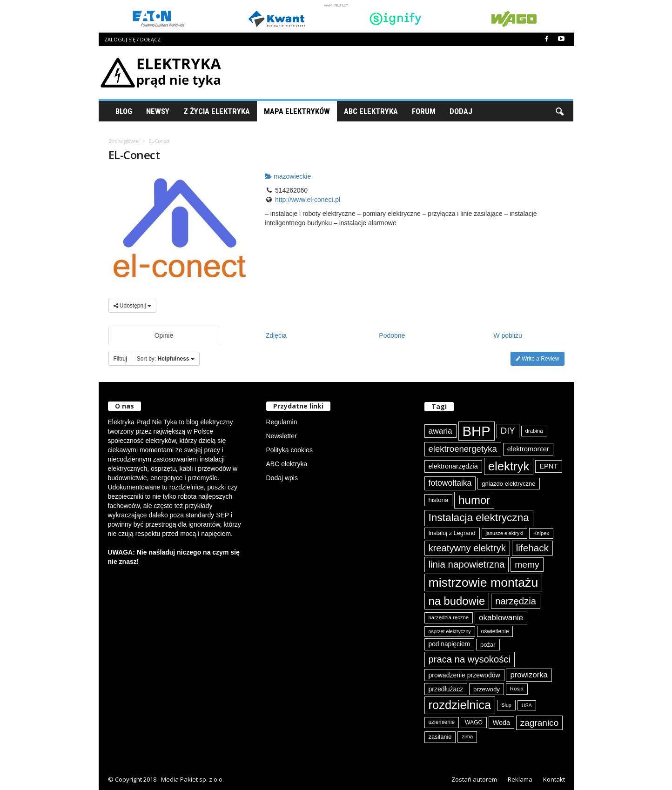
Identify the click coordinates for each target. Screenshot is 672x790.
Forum (424, 111)
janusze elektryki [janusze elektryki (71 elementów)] (505, 533)
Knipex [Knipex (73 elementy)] (541, 533)
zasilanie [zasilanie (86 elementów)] (440, 737)
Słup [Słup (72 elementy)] (506, 705)
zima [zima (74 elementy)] (467, 736)
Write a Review (538, 359)
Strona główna (124, 141)
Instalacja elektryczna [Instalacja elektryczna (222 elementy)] (479, 518)
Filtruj (120, 359)
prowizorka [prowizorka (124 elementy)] (529, 675)
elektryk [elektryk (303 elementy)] (509, 466)
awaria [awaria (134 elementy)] (440, 431)
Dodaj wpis (282, 478)
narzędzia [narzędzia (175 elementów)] (516, 601)
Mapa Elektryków (297, 111)
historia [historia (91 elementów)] (439, 500)
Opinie (164, 335)
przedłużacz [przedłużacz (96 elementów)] (446, 689)
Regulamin (282, 422)
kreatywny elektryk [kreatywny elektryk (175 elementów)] (467, 548)
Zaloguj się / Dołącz (132, 39)
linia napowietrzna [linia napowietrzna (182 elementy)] (467, 564)
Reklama (520, 779)
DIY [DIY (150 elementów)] (508, 431)
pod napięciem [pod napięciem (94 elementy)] (450, 644)
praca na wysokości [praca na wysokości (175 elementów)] (470, 659)
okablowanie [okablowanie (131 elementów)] (501, 618)
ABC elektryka (287, 464)
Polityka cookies (289, 450)
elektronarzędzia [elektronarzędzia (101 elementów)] (453, 466)
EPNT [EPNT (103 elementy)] (548, 466)
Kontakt (554, 779)
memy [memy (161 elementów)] (527, 565)
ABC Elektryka (371, 111)
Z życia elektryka (217, 111)
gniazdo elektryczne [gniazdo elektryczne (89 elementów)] (508, 484)
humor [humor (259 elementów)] (474, 500)
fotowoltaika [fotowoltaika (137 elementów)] (450, 483)
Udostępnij (132, 306)
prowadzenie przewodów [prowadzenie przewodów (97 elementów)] (464, 675)
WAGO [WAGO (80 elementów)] (474, 723)
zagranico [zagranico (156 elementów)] (540, 723)
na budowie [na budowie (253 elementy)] (457, 601)
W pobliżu (507, 335)
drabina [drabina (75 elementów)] (534, 431)
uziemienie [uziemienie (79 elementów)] (442, 722)
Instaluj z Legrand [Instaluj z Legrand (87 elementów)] (452, 533)
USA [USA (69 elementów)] (527, 705)
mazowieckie (288, 176)
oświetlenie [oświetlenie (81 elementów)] (495, 631)
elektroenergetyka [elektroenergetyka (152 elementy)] (463, 449)
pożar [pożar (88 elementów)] (488, 645)
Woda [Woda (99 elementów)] (501, 723)
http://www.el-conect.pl (308, 200)
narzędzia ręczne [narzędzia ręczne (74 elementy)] (449, 617)
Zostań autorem (474, 779)
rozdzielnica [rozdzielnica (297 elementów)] (460, 705)
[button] (559, 111)
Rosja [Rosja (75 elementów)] (517, 689)
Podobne (392, 335)
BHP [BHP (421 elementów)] (477, 431)
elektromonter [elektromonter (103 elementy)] (528, 449)
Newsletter (282, 436)
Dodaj (461, 111)
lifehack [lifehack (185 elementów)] (532, 548)
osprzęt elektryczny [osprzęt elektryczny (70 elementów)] (450, 631)
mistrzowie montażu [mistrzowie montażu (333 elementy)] (484, 582)
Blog (124, 111)
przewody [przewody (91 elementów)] (487, 689)
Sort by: (166, 359)
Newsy (158, 111)
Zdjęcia (276, 335)
